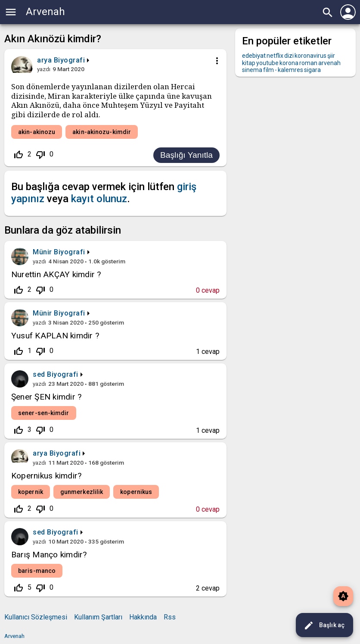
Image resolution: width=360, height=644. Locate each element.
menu (11, 12)
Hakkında (143, 617)
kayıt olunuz (99, 199)
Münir (42, 252)
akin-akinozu (37, 132)
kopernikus (136, 492)
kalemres (290, 70)
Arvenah (45, 12)
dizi (289, 56)
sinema (252, 70)
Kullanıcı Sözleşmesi (36, 617)
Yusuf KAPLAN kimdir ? (55, 336)
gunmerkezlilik (82, 492)
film (268, 70)
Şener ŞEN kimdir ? (46, 397)
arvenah (329, 63)
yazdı (44, 69)
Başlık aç (324, 625)
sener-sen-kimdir (44, 413)
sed (39, 374)
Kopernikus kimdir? (46, 476)
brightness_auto (343, 596)
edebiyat (254, 56)
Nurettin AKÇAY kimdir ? (56, 274)
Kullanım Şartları (98, 617)
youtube (267, 63)
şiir (331, 56)
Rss (170, 617)
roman (308, 63)
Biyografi (70, 60)
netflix (275, 56)
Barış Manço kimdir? (49, 555)
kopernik (31, 492)
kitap (249, 63)
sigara (312, 70)
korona (289, 63)
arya (40, 453)
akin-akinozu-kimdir (102, 132)
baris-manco (37, 571)
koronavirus (310, 56)
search (328, 13)
